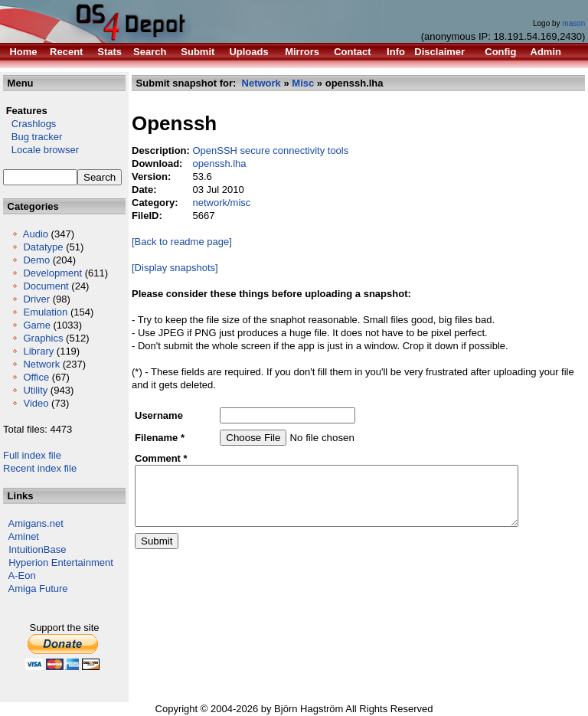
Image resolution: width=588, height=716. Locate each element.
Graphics (43, 338)
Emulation (45, 312)
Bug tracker (33, 137)
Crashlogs (29, 124)
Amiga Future (38, 588)
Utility (35, 390)
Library (38, 351)
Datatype (43, 247)
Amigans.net (36, 523)
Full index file (32, 455)
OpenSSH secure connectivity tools (270, 150)
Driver (36, 299)
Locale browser (41, 150)
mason (573, 23)
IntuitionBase (37, 549)
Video (36, 403)
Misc (303, 83)
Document (46, 286)
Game (36, 325)
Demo (36, 260)
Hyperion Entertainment (61, 562)
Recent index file (40, 468)
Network (41, 364)
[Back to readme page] (182, 242)
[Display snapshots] (175, 268)
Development (52, 273)
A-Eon (22, 575)
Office (36, 377)
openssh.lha (219, 163)
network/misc (221, 203)
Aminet (24, 536)
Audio (36, 234)
